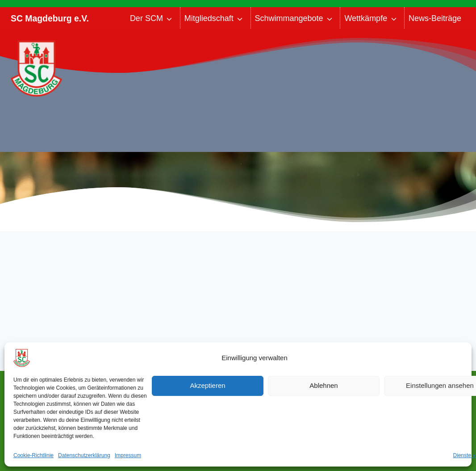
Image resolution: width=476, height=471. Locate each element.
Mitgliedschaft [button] (209, 18)
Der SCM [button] (146, 18)
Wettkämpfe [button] (366, 18)
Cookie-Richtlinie (33, 455)
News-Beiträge (435, 18)
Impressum (128, 455)
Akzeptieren (207, 385)
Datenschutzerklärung (84, 455)
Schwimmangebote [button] (289, 18)
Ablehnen (324, 385)
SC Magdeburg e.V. (50, 18)
